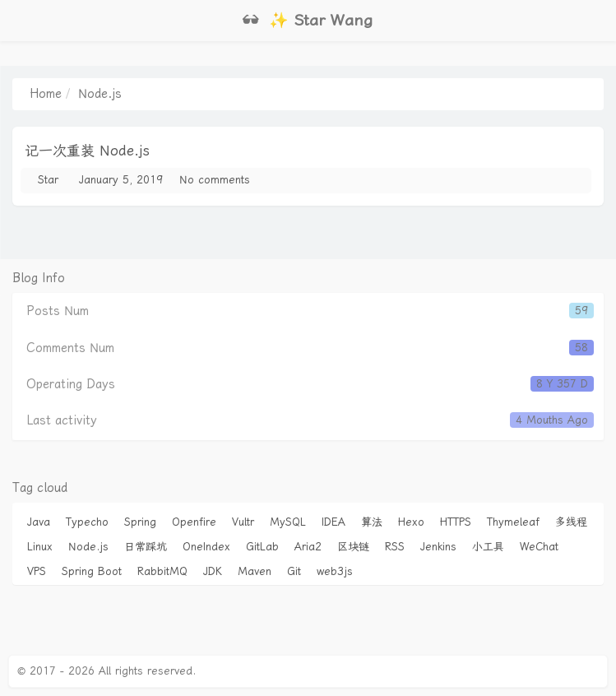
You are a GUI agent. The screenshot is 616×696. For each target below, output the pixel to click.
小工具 (488, 547)
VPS (37, 571)
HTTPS (456, 522)
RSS (395, 547)
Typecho (87, 522)
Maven (255, 571)
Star (48, 180)
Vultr (243, 522)
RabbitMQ (162, 571)
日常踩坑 (146, 547)
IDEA (333, 522)
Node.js (88, 547)
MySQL (288, 522)
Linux (40, 547)
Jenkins (438, 547)
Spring (140, 522)
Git (294, 571)
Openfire (194, 522)
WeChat (539, 547)
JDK (213, 571)
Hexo (411, 522)
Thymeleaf (513, 522)
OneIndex (206, 547)
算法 (372, 522)
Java (39, 522)
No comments (215, 180)
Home (46, 94)
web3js (335, 571)
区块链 (353, 547)
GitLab (262, 547)
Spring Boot (92, 571)
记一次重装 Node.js (87, 151)
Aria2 (308, 547)
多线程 (571, 522)
